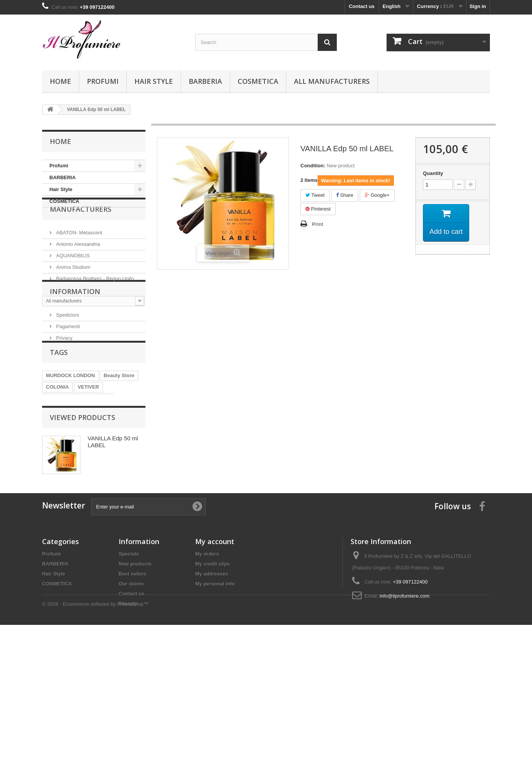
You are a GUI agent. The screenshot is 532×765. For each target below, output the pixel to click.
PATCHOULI (116, 478)
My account (215, 654)
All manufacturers (332, 81)
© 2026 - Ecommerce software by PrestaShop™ (95, 744)
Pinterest (318, 209)
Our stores (131, 697)
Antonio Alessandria (78, 262)
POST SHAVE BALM (70, 478)
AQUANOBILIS (72, 274)
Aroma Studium (73, 285)
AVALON (56, 489)
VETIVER (88, 455)
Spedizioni (67, 368)
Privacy (64, 391)
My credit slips (212, 677)
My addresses (212, 687)
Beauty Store (119, 443)
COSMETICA (258, 81)
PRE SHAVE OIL (65, 466)
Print (318, 224)
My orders (207, 667)
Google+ (377, 195)
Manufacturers (81, 230)
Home (60, 81)
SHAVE (101, 466)
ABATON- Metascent (78, 251)
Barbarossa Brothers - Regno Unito (94, 297)
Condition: (313, 166)
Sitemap (128, 717)
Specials (129, 667)
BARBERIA (205, 81)
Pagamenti (67, 380)
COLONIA (57, 455)
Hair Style (154, 81)
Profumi (103, 81)
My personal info (215, 697)
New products (135, 677)
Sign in (478, 6)
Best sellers (133, 687)
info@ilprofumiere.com (405, 709)
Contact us (361, 6)
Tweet (315, 195)
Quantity (433, 173)
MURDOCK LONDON (70, 443)
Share (345, 195)
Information (75, 348)
